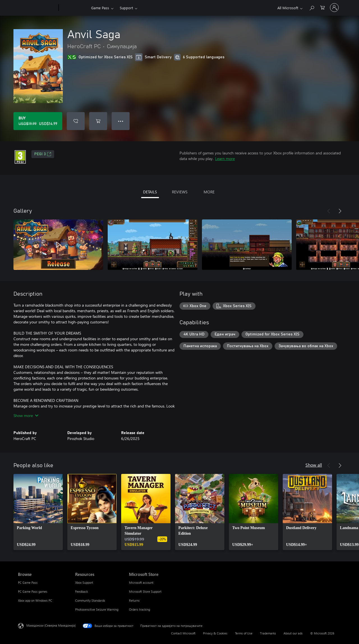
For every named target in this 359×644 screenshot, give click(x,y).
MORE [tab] (209, 192)
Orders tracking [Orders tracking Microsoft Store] (140, 609)
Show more (26, 415)
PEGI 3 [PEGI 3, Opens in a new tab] (43, 154)
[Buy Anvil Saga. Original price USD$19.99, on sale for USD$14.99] (38, 121)
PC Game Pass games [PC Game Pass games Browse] (33, 591)
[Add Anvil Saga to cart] (98, 121)
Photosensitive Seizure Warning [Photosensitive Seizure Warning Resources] (97, 609)
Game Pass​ (100, 8)
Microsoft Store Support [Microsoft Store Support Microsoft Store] (145, 591)
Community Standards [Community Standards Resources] (90, 600)
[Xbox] (74, 8)
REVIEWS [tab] (180, 192)
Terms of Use (244, 633)
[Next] (340, 211)
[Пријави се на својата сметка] (334, 8)
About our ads (293, 633)
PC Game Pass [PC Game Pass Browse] (28, 582)
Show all (314, 465)
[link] (38, 512)
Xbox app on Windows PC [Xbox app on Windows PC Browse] (35, 600)
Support (126, 8)
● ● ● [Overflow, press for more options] (121, 121)
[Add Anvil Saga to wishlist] (76, 121)
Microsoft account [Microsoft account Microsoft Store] (141, 582)
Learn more (225, 158)
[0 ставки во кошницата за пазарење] (323, 7)
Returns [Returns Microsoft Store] (134, 600)
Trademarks (268, 633)
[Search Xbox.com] (312, 7)
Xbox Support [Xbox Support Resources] (84, 582)
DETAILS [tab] (150, 192)
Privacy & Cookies (215, 633)
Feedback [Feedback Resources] (81, 591)
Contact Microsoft (183, 633)
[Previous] (329, 211)
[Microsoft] (37, 8)
